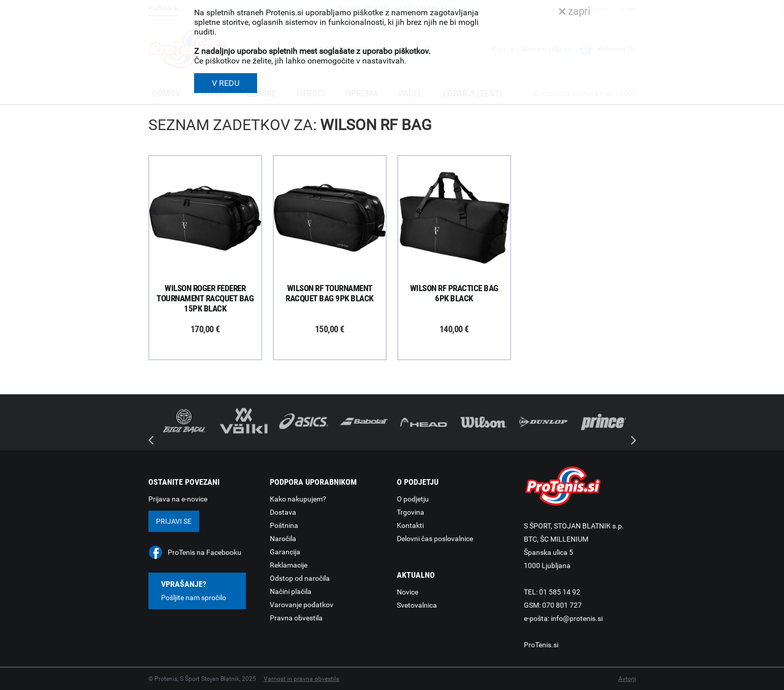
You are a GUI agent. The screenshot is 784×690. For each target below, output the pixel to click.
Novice (407, 592)
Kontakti (410, 525)
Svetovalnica (417, 605)
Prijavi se (174, 521)
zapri (575, 11)
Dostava (283, 512)
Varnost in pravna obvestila (302, 679)
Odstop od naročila (300, 578)
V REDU (226, 83)
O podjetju (413, 499)
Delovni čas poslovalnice (435, 539)
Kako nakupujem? (298, 499)
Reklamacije (289, 565)
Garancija (285, 552)
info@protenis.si (577, 618)
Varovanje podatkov (302, 605)
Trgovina (411, 512)
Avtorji (627, 679)
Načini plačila (291, 591)
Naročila (283, 539)
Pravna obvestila (296, 618)
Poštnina (284, 525)
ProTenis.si (541, 645)
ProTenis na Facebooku (205, 552)
